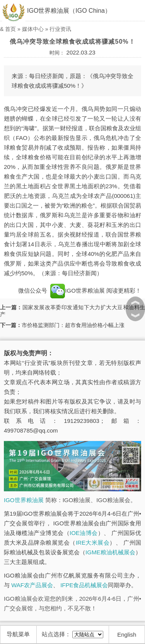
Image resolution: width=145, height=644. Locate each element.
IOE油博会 (84, 533)
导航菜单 (18, 634)
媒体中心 (33, 29)
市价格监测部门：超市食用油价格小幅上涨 (73, 325)
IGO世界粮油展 (78, 290)
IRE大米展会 (93, 543)
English (127, 635)
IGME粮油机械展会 (110, 552)
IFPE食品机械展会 (84, 585)
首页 (10, 29)
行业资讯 (60, 29)
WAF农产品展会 (32, 585)
